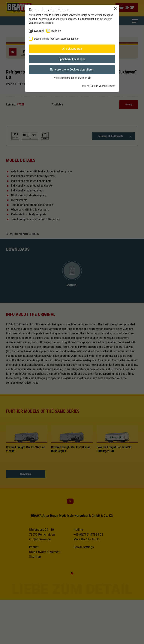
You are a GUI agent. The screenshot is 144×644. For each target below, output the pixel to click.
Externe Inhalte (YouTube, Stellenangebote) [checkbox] (56, 39)
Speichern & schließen (72, 59)
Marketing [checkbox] (56, 31)
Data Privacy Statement (103, 86)
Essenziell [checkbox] (39, 31)
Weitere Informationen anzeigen (72, 78)
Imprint (85, 86)
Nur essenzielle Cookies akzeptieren (72, 69)
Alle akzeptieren (72, 49)
